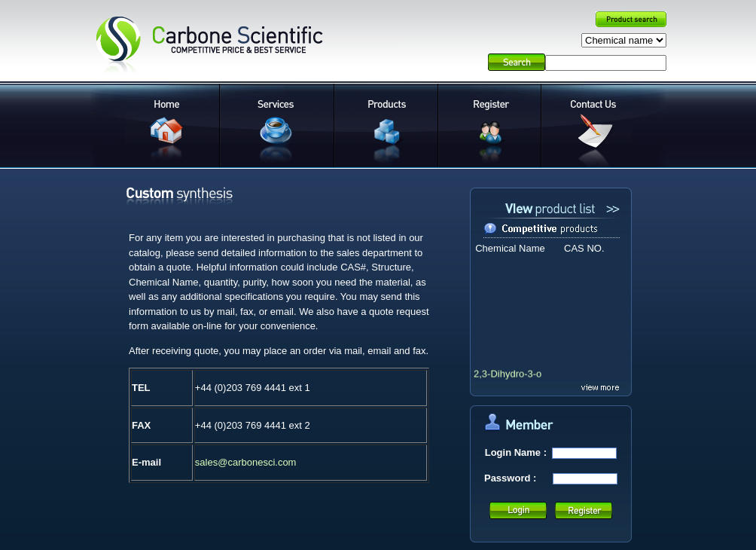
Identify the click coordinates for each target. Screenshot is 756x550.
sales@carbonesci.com (246, 462)
